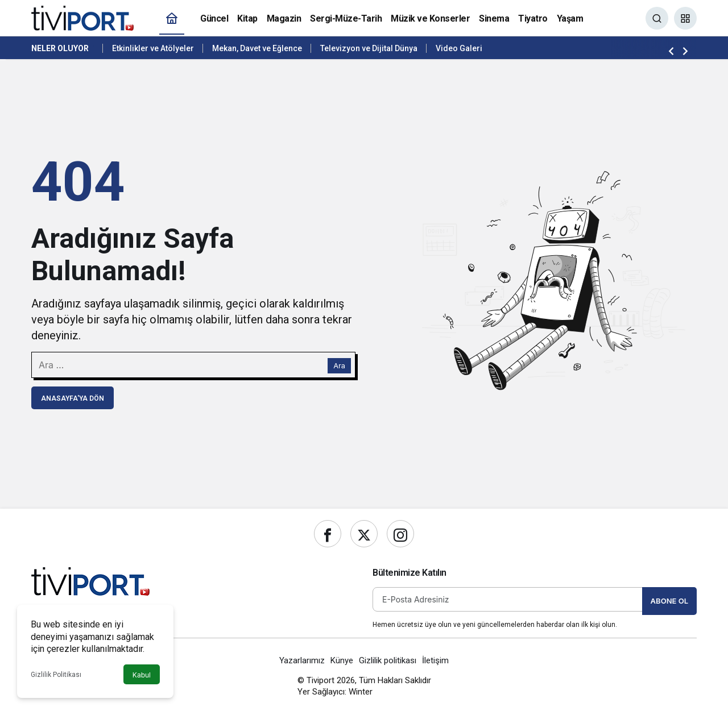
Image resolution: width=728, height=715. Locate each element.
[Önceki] (671, 51)
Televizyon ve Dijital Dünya (369, 48)
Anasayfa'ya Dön (73, 398)
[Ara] (657, 18)
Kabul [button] (142, 675)
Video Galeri (459, 48)
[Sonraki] (685, 51)
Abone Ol (669, 601)
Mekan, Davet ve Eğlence (257, 48)
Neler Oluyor (60, 48)
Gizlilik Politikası (56, 675)
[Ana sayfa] (172, 18)
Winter (361, 692)
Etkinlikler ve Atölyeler (153, 48)
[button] (685, 18)
